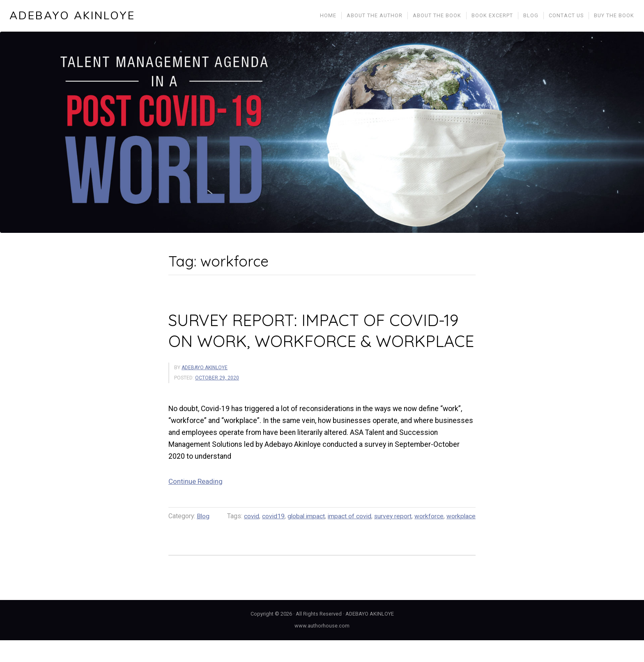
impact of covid (348, 538)
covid (248, 538)
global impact (304, 538)
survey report (392, 538)
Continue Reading (196, 503)
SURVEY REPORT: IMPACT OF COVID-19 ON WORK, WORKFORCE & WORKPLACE (316, 342)
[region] (322, 133)
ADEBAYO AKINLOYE (73, 16)
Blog (203, 538)
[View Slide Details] (322, 133)
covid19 (270, 538)
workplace (461, 538)
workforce (429, 538)
